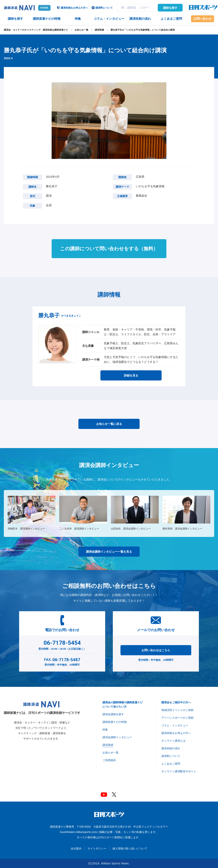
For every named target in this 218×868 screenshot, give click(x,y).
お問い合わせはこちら (156, 650)
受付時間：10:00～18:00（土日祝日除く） (62, 644)
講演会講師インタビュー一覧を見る (109, 552)
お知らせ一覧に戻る (109, 424)
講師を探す (170, 8)
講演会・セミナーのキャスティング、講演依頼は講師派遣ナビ (36, 30)
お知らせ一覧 (81, 30)
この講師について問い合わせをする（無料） (109, 249)
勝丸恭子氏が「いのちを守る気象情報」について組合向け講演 (143, 30)
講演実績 (99, 30)
